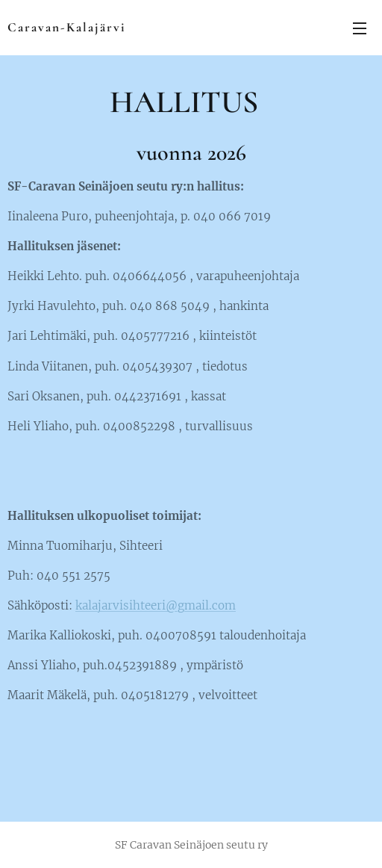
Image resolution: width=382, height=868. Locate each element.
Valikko (360, 28)
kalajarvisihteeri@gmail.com (156, 605)
